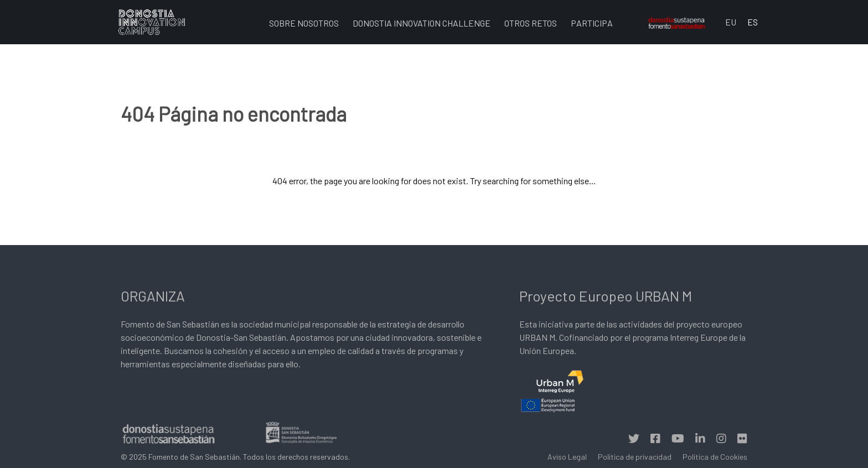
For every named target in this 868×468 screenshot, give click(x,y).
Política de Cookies (715, 457)
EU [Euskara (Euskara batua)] (731, 22)
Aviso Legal (567, 457)
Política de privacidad (635, 457)
